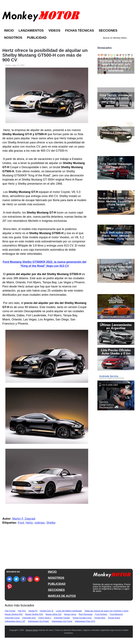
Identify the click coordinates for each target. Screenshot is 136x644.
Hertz (29, 523)
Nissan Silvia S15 (53, 614)
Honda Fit (33, 611)
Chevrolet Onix (29, 618)
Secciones (108, 30)
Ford (21, 523)
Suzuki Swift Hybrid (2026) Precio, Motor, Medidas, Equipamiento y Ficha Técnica (116, 236)
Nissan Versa (70, 614)
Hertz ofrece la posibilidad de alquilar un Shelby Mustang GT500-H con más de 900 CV (45, 55)
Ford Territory (101, 614)
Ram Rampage (86, 614)
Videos (54, 30)
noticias (40, 523)
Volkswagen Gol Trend (62, 621)
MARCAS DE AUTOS (62, 596)
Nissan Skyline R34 (34, 614)
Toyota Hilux (100, 618)
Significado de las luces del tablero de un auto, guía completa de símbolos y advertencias (116, 66)
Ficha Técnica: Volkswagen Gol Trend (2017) (116, 166)
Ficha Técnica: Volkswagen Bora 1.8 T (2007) (116, 268)
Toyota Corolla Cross (82, 618)
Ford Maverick (116, 614)
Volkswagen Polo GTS (85, 621)
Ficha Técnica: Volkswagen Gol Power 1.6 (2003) (116, 97)
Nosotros (13, 38)
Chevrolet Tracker (62, 618)
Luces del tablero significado (69, 611)
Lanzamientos (31, 30)
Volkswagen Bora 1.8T (15, 621)
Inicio (9, 30)
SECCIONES (56, 590)
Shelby (51, 523)
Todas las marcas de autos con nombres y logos (106, 611)
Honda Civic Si (47, 611)
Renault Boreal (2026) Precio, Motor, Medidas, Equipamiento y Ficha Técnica (116, 201)
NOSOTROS (56, 578)
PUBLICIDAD (57, 584)
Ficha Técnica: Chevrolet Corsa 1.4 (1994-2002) (116, 131)
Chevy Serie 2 (45, 618)
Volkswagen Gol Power (38, 621)
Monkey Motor (32, 630)
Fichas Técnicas (79, 30)
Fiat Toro (22, 611)
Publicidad (37, 38)
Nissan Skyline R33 (14, 614)
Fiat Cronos (10, 611)
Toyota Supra (114, 618)
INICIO (52, 572)
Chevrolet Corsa (12, 618)
